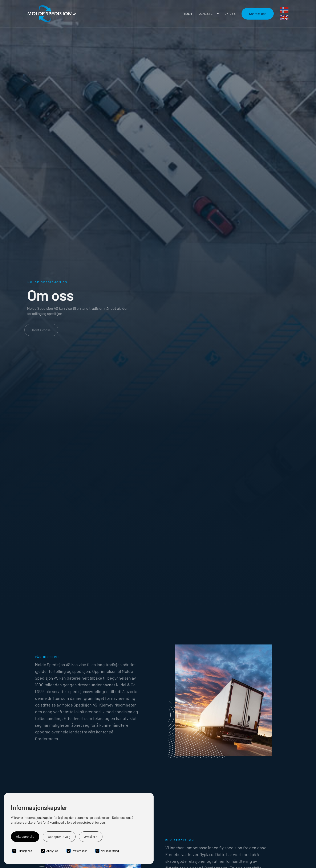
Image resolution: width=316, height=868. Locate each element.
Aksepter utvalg (59, 837)
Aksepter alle (25, 836)
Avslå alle (91, 837)
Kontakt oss (40, 330)
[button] (208, 14)
